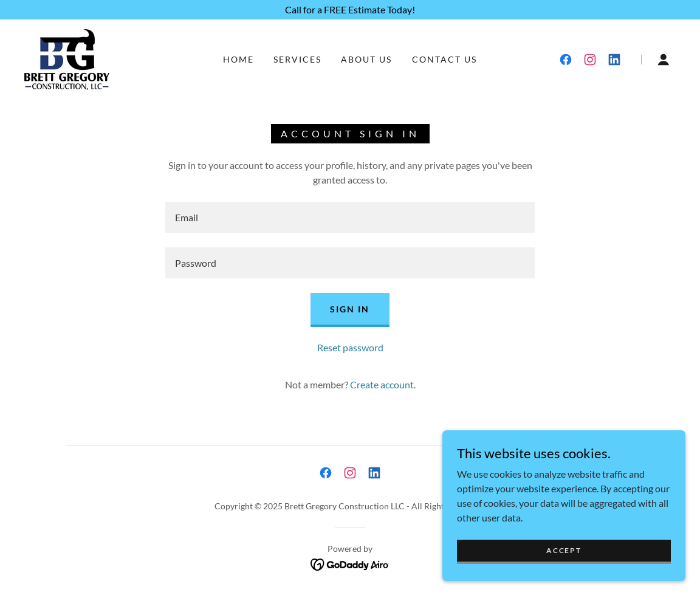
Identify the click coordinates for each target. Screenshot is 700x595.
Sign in (350, 309)
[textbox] (350, 217)
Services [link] (297, 59)
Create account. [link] (383, 384)
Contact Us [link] (444, 59)
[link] (67, 58)
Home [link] (238, 59)
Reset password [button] (350, 347)
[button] (664, 60)
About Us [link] (366, 59)
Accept (564, 567)
